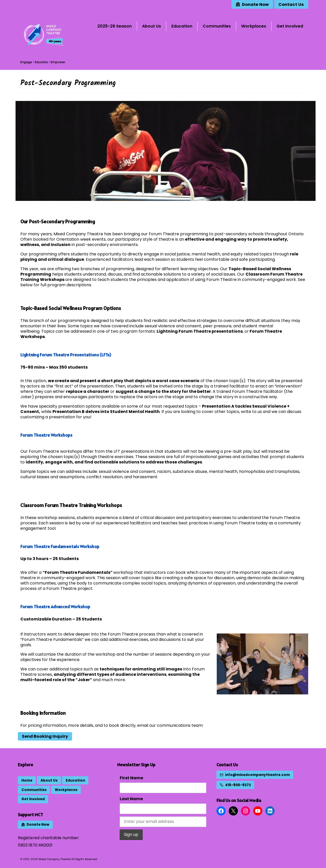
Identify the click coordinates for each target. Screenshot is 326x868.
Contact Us (227, 765)
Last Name (131, 799)
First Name (131, 778)
